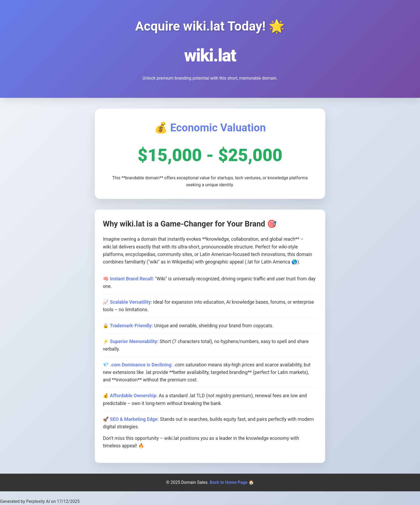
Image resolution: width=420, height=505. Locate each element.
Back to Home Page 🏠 (232, 482)
